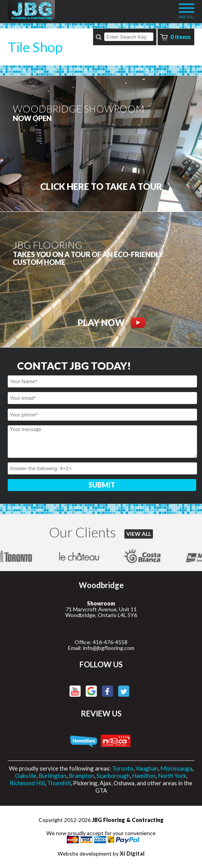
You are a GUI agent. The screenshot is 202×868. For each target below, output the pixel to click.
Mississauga (176, 768)
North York (172, 776)
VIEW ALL (139, 534)
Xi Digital (132, 854)
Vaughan (147, 768)
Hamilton (144, 776)
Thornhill (59, 783)
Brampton (81, 776)
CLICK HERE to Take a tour (101, 187)
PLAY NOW (111, 323)
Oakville (26, 776)
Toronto (123, 768)
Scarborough (113, 776)
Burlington (53, 776)
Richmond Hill (27, 783)
